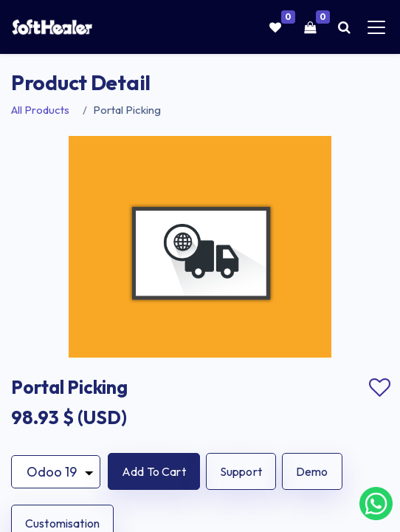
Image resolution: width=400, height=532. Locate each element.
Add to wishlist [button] (379, 388)
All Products (40, 110)
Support (241, 471)
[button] (154, 471)
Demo (312, 471)
